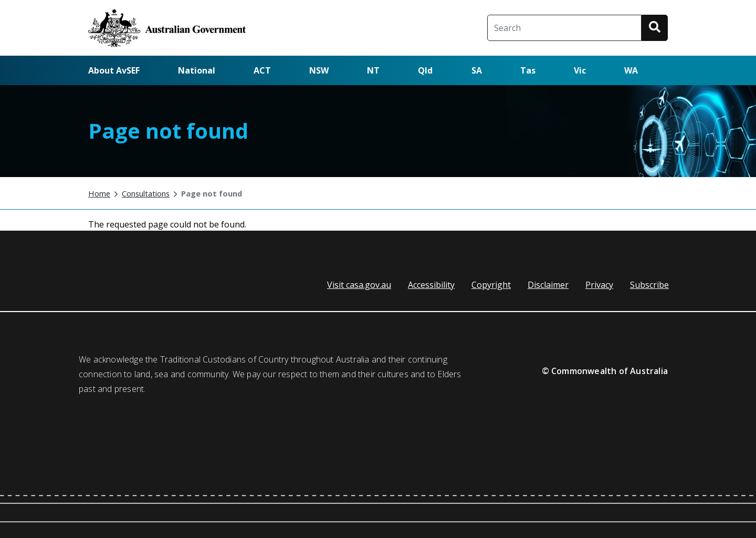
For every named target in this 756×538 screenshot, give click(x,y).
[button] (655, 28)
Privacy (599, 285)
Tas (528, 70)
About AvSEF (114, 70)
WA (631, 70)
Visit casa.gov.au (359, 285)
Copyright (491, 285)
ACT (262, 70)
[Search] (564, 28)
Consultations (146, 193)
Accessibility (431, 285)
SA (477, 70)
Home (99, 193)
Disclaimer (548, 285)
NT (373, 70)
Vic (580, 70)
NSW (319, 70)
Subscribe (649, 285)
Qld (425, 70)
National (197, 70)
